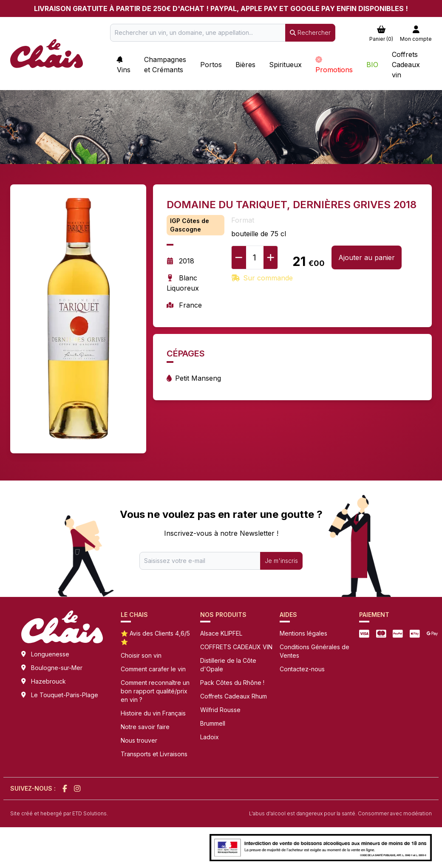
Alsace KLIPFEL (221, 633)
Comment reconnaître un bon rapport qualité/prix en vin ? (155, 691)
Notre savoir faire (145, 727)
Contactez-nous (302, 669)
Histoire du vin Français (153, 713)
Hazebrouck (48, 681)
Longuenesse (50, 654)
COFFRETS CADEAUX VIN (236, 647)
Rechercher (310, 33)
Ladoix (210, 737)
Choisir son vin (141, 655)
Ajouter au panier (367, 257)
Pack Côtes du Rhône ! (232, 683)
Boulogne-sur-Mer (57, 668)
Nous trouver (139, 740)
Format (243, 220)
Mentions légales (303, 633)
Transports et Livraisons (154, 754)
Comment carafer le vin (153, 669)
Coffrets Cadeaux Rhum (234, 696)
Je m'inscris (281, 561)
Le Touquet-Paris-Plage (65, 695)
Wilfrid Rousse (220, 710)
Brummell (213, 723)
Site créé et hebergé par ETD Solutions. (59, 813)
